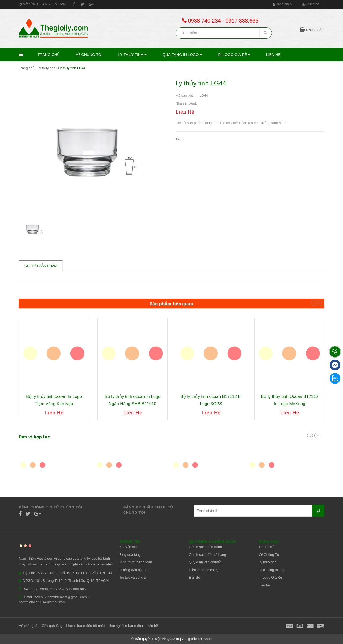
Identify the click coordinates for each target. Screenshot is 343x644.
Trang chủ (49, 55)
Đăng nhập (282, 4)
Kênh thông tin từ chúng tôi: (51, 507)
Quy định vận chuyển (205, 562)
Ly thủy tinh (133, 55)
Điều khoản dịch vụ (204, 570)
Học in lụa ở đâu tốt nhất (85, 626)
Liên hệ (273, 55)
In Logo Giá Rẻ (234, 55)
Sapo (208, 639)
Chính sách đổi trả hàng (208, 555)
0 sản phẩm (312, 30)
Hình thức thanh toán (136, 562)
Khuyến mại (128, 547)
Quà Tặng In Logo (182, 55)
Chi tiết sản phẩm (41, 266)
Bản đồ (195, 577)
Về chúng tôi (28, 626)
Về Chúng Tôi (89, 55)
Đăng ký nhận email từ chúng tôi (148, 510)
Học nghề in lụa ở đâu (126, 626)
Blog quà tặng (130, 555)
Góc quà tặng (52, 626)
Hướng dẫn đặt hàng (135, 570)
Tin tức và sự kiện (133, 577)
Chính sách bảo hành (205, 547)
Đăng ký (310, 4)
